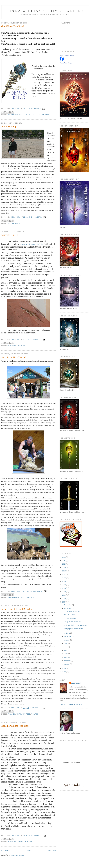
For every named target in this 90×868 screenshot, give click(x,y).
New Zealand (14, 597)
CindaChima (76, 683)
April (66, 654)
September (68, 636)
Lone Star (32, 115)
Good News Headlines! (13, 26)
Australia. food (23, 714)
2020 (64, 564)
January (67, 664)
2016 (64, 578)
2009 (64, 602)
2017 (64, 574)
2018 (64, 571)
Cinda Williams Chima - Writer (45, 11)
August (67, 640)
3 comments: (36, 339)
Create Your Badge (66, 63)
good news (13, 115)
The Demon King (44, 115)
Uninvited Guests (10, 235)
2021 (64, 561)
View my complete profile (71, 705)
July (66, 643)
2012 (64, 592)
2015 (64, 581)
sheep (23, 597)
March (67, 657)
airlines (12, 714)
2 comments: (37, 217)
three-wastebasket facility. (32, 244)
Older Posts (52, 850)
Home (29, 850)
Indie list (23, 115)
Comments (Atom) (17, 855)
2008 (64, 668)
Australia (12, 346)
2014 (64, 585)
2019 (64, 567)
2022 (64, 557)
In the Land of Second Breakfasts (17, 609)
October (67, 633)
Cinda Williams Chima (67, 55)
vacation (16, 223)
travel (21, 842)
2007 (64, 672)
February (68, 661)
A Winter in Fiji (9, 127)
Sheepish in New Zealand (14, 357)
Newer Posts (6, 850)
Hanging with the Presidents (15, 726)
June (66, 647)
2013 (64, 588)
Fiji (10, 223)
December (68, 605)
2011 (64, 595)
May (66, 650)
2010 (64, 598)
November (68, 608)
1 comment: (36, 109)
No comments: (37, 591)
